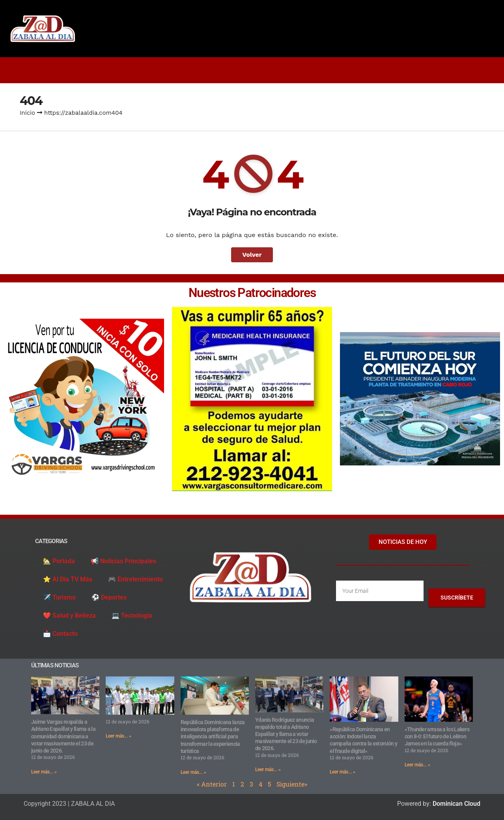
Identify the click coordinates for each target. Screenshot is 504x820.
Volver (252, 255)
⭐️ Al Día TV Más (68, 579)
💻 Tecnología (132, 615)
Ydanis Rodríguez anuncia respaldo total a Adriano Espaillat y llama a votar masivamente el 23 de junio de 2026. (286, 734)
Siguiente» (292, 784)
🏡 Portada (59, 561)
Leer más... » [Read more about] (119, 736)
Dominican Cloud (456, 804)
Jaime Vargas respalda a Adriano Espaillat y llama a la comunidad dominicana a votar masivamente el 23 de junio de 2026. (63, 736)
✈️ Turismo (59, 597)
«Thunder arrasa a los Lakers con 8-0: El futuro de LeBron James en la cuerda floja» (437, 736)
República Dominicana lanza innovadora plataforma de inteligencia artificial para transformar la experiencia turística (213, 737)
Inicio (27, 113)
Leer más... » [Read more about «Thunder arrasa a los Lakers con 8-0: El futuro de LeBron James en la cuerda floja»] (417, 765)
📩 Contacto (60, 634)
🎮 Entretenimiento (135, 579)
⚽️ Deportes (109, 597)
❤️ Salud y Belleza (69, 615)
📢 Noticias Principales (123, 561)
